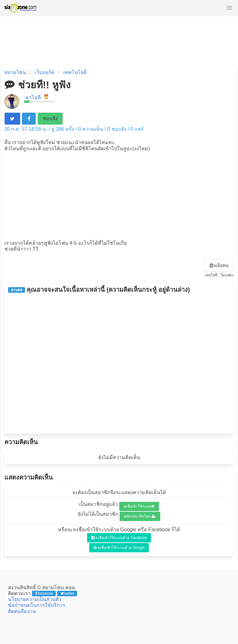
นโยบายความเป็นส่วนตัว (35, 599)
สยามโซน (15, 72)
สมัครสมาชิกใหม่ (140, 516)
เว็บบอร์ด (44, 72)
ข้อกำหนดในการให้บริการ (37, 605)
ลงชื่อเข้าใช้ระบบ (139, 506)
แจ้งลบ (219, 265)
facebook (44, 594)
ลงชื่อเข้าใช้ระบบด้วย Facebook (119, 538)
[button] (229, 8)
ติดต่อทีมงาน (22, 611)
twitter (67, 594)
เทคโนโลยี (75, 72)
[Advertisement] (119, 195)
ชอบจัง (50, 118)
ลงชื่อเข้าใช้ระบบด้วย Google (119, 548)
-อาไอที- (33, 97)
